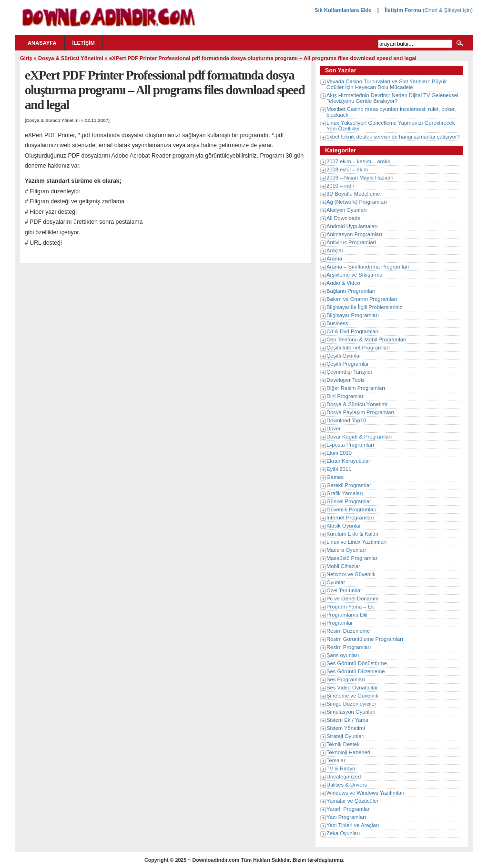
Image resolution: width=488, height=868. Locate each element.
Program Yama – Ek (350, 607)
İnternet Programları (350, 518)
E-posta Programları (350, 445)
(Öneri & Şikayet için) (447, 10)
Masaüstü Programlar (352, 558)
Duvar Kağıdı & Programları (359, 437)
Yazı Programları (346, 817)
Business (337, 323)
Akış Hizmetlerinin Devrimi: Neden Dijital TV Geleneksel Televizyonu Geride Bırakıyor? (392, 98)
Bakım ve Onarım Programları (362, 299)
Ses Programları (346, 679)
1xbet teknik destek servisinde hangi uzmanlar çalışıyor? (393, 137)
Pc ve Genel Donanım (352, 599)
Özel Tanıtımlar (344, 590)
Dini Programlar (345, 396)
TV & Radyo (341, 768)
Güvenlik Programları (351, 509)
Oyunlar (336, 582)
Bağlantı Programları (351, 291)
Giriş (26, 58)
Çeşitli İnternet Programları (358, 348)
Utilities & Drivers (347, 785)
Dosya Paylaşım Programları (360, 412)
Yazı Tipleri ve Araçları (353, 825)
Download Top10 (346, 420)
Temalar (336, 760)
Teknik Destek (343, 744)
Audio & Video (343, 283)
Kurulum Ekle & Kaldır (352, 534)
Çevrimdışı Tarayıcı (349, 372)
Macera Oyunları (346, 550)
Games (335, 477)
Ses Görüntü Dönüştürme (357, 663)
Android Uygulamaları (352, 226)
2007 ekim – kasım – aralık (358, 161)
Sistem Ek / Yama (347, 720)
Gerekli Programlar (349, 485)
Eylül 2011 (339, 469)
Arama (334, 259)
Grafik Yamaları (345, 493)
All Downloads (343, 218)
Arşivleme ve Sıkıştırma (355, 275)
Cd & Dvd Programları (352, 331)
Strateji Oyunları (346, 736)
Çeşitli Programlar (348, 364)
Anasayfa (42, 43)
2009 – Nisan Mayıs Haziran (360, 178)
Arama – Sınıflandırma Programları (368, 267)
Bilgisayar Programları (353, 315)
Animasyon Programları (354, 234)
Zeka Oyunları (343, 833)
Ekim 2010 (339, 453)
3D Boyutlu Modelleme (353, 194)
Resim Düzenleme (348, 631)
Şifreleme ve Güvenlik (352, 696)
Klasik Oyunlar (344, 526)
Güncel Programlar (349, 501)
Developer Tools (346, 380)
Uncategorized (344, 777)
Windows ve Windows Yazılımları (366, 793)
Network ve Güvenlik (351, 574)
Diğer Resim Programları (356, 388)
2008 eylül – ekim (347, 170)
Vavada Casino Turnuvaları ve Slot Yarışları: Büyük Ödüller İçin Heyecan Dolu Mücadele (386, 84)
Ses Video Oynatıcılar (352, 688)
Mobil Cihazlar (343, 566)
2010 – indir (340, 186)
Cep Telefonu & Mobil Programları (366, 339)
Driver (334, 429)
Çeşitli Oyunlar (344, 356)
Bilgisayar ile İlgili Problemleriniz (364, 307)
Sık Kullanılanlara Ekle (343, 10)
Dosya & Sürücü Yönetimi (71, 58)
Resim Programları (349, 647)
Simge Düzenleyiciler (351, 704)
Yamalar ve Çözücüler (352, 801)
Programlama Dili (347, 615)
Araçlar (335, 250)
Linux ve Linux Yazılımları (356, 542)
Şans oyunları (343, 655)
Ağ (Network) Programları (357, 202)
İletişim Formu (403, 10)
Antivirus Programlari (351, 242)
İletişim (84, 43)
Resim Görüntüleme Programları (365, 639)
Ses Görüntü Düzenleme (356, 671)
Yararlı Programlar (348, 809)
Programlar (340, 623)
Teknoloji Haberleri (348, 752)
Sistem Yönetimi (346, 728)
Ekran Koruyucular (348, 461)
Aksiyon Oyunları (347, 210)
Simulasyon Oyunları (351, 712)
